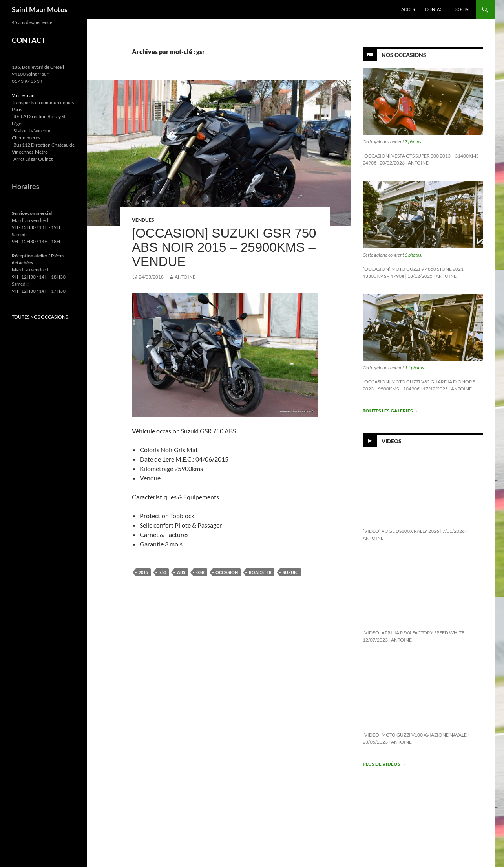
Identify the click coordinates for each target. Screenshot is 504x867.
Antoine (185, 277)
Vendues (143, 220)
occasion (227, 572)
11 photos (414, 368)
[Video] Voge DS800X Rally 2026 (401, 531)
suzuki (290, 572)
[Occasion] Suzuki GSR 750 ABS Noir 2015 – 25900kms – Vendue (224, 247)
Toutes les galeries (391, 411)
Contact (435, 9)
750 (163, 572)
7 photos (413, 142)
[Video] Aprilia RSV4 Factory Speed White (414, 633)
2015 (143, 572)
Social (463, 9)
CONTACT (29, 40)
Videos (392, 441)
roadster (260, 572)
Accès (408, 9)
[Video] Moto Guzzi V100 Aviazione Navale (415, 735)
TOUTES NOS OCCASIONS (40, 317)
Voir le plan (23, 95)
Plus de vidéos (384, 764)
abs (181, 572)
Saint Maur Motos (40, 9)
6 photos (413, 255)
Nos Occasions (404, 55)
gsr (200, 572)
